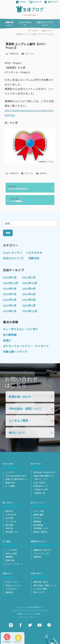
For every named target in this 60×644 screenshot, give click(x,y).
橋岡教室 (37, 522)
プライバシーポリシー (29, 617)
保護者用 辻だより (44, 543)
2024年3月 (10, 305)
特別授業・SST (12, 532)
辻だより (37, 2)
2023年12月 (30, 311)
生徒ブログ (53, 2)
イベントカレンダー (42, 554)
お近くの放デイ (40, 483)
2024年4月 (29, 300)
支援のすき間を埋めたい (16, 479)
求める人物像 (11, 554)
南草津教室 (38, 525)
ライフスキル (11, 522)
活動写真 (37, 557)
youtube (40, 625)
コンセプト (10, 472)
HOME (23, 2)
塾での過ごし (16, 505)
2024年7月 (10, 294)
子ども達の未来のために (16, 476)
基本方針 (9, 511)
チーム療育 (10, 486)
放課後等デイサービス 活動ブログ (30, 9)
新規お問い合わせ (20, 397)
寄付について (18, 642)
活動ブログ (16, 575)
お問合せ (7, 642)
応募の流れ (10, 560)
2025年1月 (29, 277)
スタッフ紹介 (39, 511)
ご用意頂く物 (39, 493)
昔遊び (7, 340)
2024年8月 (29, 289)
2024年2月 (29, 305)
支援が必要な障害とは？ (44, 476)
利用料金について (41, 486)
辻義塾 (19, 614)
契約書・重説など (41, 532)
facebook (20, 625)
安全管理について (41, 528)
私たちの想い (16, 466)
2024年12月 (11, 283)
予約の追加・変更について (25, 409)
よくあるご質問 (18, 421)
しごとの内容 (11, 550)
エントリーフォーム (14, 564)
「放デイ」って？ (41, 479)
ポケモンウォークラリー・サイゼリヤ (26, 346)
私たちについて (44, 505)
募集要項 (9, 557)
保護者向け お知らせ (42, 550)
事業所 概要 (38, 515)
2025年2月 (10, 277)
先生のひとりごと (45, 24)
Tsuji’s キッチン (13, 253)
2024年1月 (10, 311)
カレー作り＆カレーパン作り (21, 329)
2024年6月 (29, 294)
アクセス (37, 518)
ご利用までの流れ (41, 490)
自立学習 (9, 518)
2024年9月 (10, 289)
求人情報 (16, 543)
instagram (11, 625)
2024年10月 (30, 283)
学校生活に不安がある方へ (45, 472)
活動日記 (9, 24)
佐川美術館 (10, 335)
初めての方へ (44, 466)
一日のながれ (11, 515)
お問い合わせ (44, 575)
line (49, 625)
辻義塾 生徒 (14, 54)
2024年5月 (10, 300)
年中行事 (9, 528)
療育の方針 (10, 483)
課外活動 (9, 525)
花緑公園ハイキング (15, 352)
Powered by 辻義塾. (32, 614)
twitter (30, 625)
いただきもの (25, 24)
